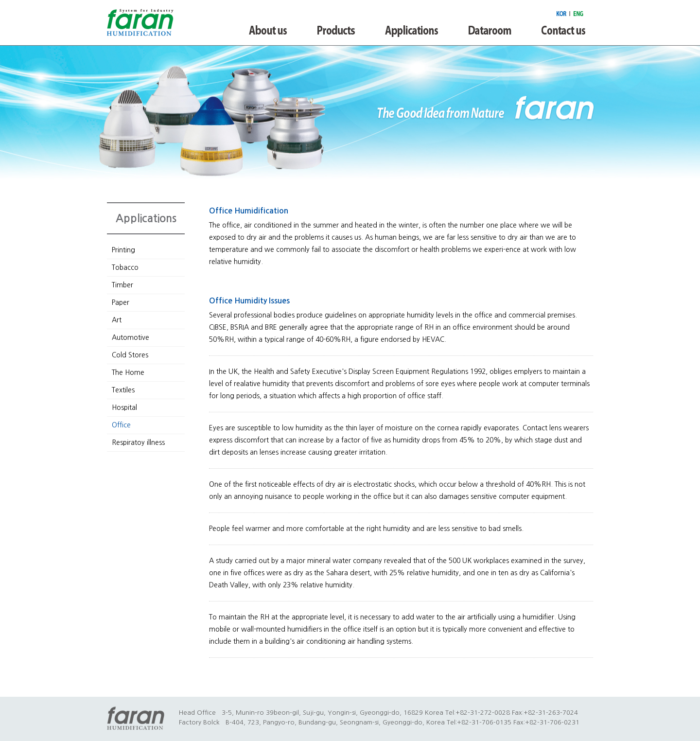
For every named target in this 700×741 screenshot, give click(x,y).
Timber (122, 285)
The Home (128, 372)
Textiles (123, 390)
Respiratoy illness (138, 442)
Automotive (131, 337)
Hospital (124, 407)
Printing (123, 250)
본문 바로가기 (0, 0)
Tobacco (125, 267)
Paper (121, 302)
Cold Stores (130, 355)
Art (117, 320)
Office (121, 425)
